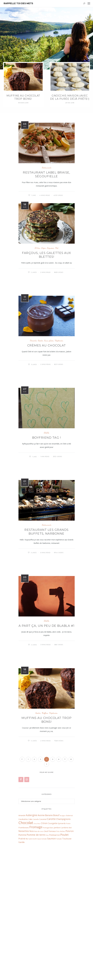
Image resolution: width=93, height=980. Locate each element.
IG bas (37, 250)
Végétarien (59, 343)
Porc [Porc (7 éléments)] (47, 946)
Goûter (40, 343)
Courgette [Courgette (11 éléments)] (52, 934)
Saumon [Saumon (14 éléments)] (51, 949)
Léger (43, 250)
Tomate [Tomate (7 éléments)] (59, 950)
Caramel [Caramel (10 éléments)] (43, 930)
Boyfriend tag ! (47, 440)
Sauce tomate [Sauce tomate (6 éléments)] (42, 950)
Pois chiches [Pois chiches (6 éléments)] (61, 942)
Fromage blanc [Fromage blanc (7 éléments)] (48, 938)
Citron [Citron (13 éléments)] (44, 934)
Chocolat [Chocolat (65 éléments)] (26, 934)
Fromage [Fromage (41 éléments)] (36, 938)
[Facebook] (21, 890)
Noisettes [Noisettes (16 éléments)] (24, 942)
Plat (57, 250)
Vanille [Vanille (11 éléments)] (22, 953)
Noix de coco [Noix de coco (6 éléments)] (39, 942)
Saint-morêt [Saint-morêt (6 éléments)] (33, 950)
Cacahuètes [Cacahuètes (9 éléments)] (23, 930)
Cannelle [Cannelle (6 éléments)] (36, 930)
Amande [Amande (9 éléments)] (22, 926)
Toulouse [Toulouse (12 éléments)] (67, 949)
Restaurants (47, 168)
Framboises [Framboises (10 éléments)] (24, 938)
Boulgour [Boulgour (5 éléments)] (63, 926)
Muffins (45, 717)
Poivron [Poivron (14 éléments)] (70, 942)
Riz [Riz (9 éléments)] (27, 949)
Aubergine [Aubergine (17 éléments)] (31, 926)
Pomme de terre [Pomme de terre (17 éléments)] (36, 946)
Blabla (47, 436)
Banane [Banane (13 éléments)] (49, 926)
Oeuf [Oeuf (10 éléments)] (46, 942)
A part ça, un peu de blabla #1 (47, 629)
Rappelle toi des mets (18, 3)
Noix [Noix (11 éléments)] (32, 942)
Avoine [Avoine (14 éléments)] (41, 926)
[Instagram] (27, 890)
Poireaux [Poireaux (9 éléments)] (52, 942)
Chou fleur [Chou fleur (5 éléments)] (37, 934)
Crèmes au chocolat (47, 348)
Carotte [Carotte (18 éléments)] (51, 930)
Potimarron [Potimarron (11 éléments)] (55, 946)
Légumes (50, 250)
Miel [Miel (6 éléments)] (70, 938)
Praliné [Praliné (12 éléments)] (22, 949)
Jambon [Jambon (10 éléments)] (57, 938)
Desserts (33, 343)
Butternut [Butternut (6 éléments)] (69, 926)
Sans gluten (49, 343)
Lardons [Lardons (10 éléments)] (65, 938)
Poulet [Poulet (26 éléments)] (64, 945)
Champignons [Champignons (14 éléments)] (63, 930)
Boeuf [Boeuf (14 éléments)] (56, 926)
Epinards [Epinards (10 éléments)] (62, 934)
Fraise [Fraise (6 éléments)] (68, 934)
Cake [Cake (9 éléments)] (30, 930)
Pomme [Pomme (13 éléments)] (22, 946)
